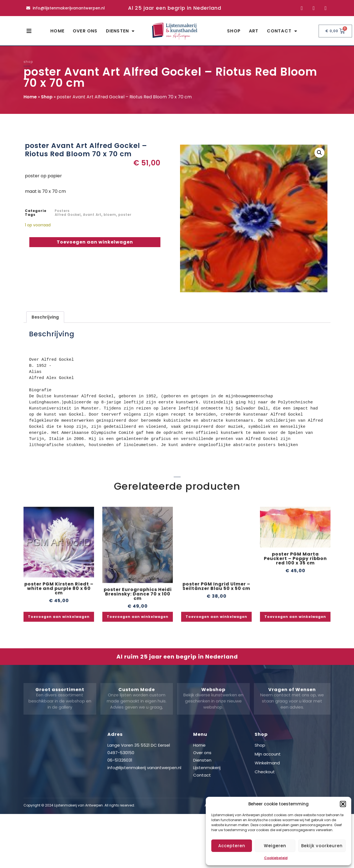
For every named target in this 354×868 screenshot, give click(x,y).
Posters (62, 211)
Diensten (120, 31)
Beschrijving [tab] (45, 317)
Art (254, 31)
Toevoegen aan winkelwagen (95, 242)
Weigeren (275, 846)
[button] (343, 804)
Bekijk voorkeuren (322, 846)
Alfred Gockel (68, 215)
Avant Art (92, 215)
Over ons (85, 31)
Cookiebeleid (276, 858)
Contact (282, 31)
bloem (110, 215)
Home (57, 31)
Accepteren (232, 846)
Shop (234, 31)
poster (125, 215)
